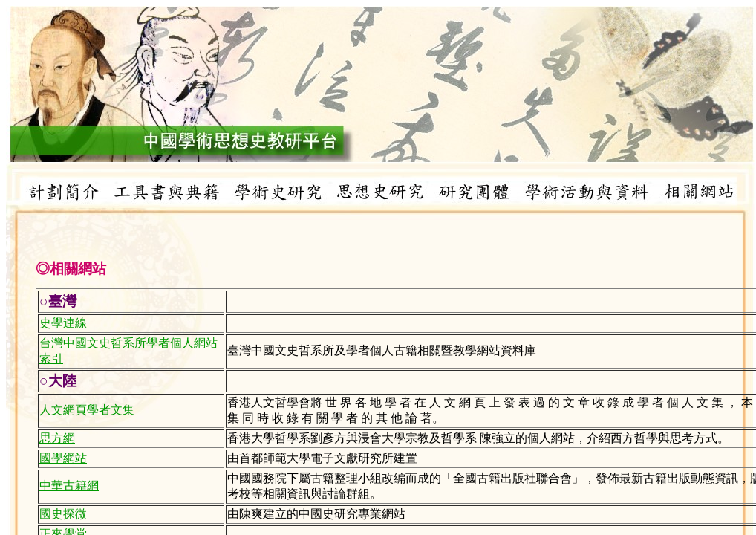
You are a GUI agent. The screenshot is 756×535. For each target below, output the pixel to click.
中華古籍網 (69, 486)
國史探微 (63, 514)
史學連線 (63, 323)
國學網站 (63, 458)
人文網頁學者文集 (87, 410)
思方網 (57, 438)
